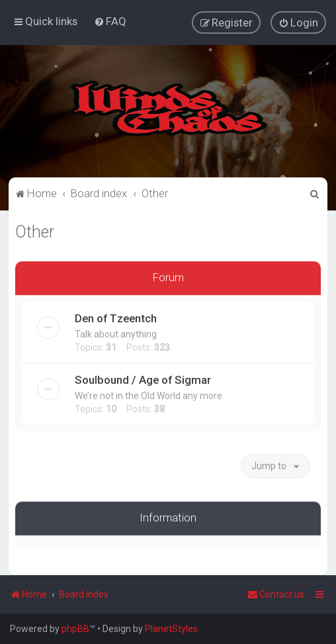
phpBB (75, 629)
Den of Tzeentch (116, 317)
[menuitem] (110, 21)
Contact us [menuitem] (276, 594)
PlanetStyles (171, 629)
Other (35, 231)
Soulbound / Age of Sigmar (143, 379)
